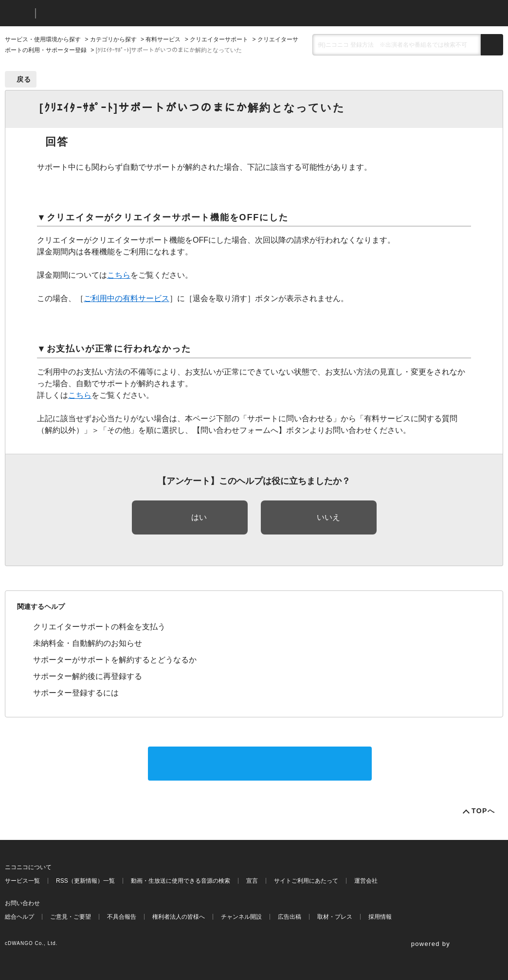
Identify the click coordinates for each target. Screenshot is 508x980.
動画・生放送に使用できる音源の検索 (181, 881)
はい (199, 517)
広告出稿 (290, 917)
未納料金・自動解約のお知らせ (88, 643)
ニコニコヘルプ (95, 13)
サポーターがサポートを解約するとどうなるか (115, 660)
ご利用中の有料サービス (127, 298)
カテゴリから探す (113, 39)
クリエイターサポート (219, 39)
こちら (119, 275)
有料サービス (163, 39)
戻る (24, 79)
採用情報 (380, 917)
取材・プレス (335, 917)
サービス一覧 (22, 881)
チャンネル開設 (241, 917)
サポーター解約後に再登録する (88, 676)
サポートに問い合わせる (260, 763)
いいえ (328, 517)
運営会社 (366, 881)
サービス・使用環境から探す (43, 39)
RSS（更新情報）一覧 (85, 881)
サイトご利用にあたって (306, 881)
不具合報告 (122, 917)
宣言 (252, 881)
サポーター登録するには (76, 693)
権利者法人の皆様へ (179, 917)
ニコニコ (18, 13)
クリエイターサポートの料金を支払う (99, 627)
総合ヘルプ (19, 917)
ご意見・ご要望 (71, 917)
